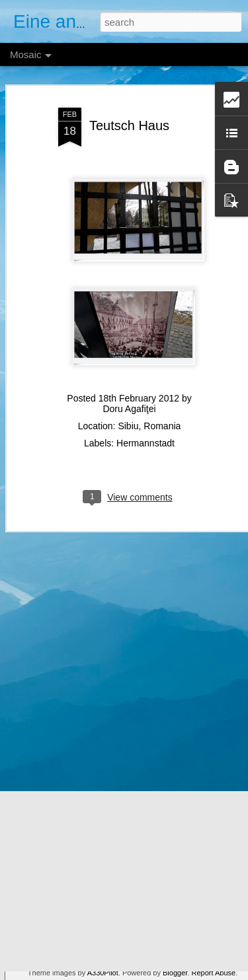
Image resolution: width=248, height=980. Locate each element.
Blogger (175, 973)
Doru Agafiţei (129, 398)
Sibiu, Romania (149, 415)
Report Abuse (213, 973)
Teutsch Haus (129, 114)
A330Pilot (103, 973)
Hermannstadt (145, 432)
